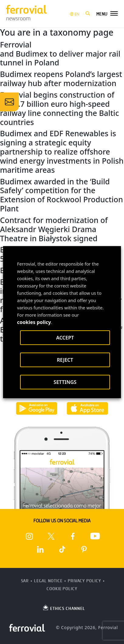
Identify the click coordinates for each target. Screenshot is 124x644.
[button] (88, 14)
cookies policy (34, 322)
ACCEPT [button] (65, 338)
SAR (25, 581)
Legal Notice (48, 581)
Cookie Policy (62, 589)
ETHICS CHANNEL (64, 607)
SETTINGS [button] (65, 382)
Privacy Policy (84, 581)
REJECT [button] (65, 360)
